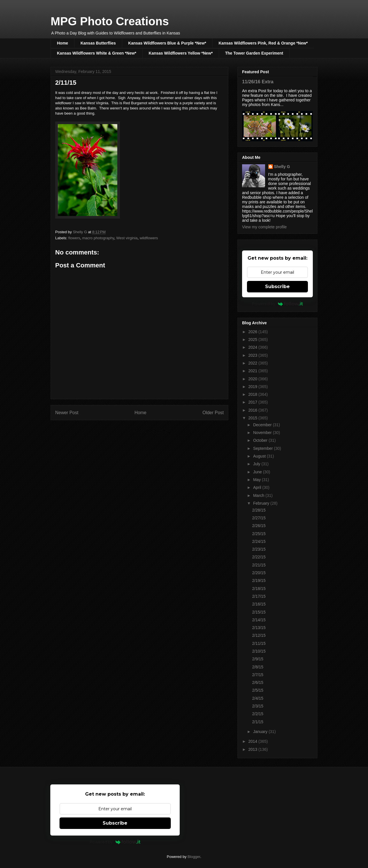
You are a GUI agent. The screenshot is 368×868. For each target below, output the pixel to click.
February (262, 503)
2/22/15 (259, 557)
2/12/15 (259, 635)
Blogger (194, 857)
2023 (253, 355)
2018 (253, 394)
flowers (74, 238)
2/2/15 (258, 714)
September (263, 448)
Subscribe (277, 287)
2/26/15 (259, 526)
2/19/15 (259, 580)
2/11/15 (259, 643)
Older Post (213, 413)
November (263, 433)
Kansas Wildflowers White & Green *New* (97, 53)
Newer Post (67, 413)
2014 (253, 741)
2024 (253, 347)
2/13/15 (259, 628)
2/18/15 (259, 589)
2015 (253, 418)
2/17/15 (259, 596)
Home (63, 43)
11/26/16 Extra (258, 82)
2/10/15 (259, 651)
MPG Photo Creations (110, 21)
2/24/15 (259, 541)
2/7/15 (258, 675)
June (258, 472)
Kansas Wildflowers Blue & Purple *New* (167, 43)
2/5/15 (258, 690)
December (263, 425)
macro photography (98, 238)
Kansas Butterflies (98, 43)
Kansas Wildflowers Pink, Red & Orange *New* (263, 43)
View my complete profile (264, 227)
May (257, 480)
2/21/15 (259, 565)
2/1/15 (258, 722)
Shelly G (282, 167)
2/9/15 (258, 659)
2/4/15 (258, 698)
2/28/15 (259, 510)
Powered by (278, 304)
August (260, 456)
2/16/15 (259, 604)
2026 (253, 332)
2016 (253, 410)
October (261, 440)
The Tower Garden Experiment (254, 53)
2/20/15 (259, 573)
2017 (253, 402)
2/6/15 (258, 682)
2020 (253, 379)
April (258, 487)
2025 (253, 340)
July (257, 464)
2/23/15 (259, 549)
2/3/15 (258, 706)
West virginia (127, 238)
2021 (253, 371)
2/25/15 (259, 534)
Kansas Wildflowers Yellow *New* (181, 53)
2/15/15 (259, 612)
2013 (253, 749)
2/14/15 (259, 620)
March (259, 495)
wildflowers (149, 238)
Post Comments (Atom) (151, 431)
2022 (253, 363)
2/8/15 (258, 667)
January (261, 732)
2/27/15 (259, 518)
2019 (253, 387)
